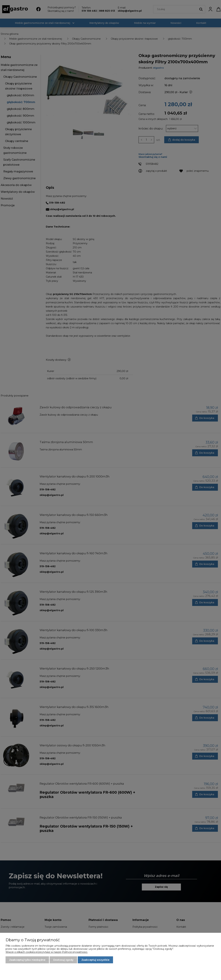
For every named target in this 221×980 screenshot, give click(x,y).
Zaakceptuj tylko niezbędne (27, 960)
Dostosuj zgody (63, 960)
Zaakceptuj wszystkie (95, 960)
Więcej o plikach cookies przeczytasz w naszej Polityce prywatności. (47, 952)
